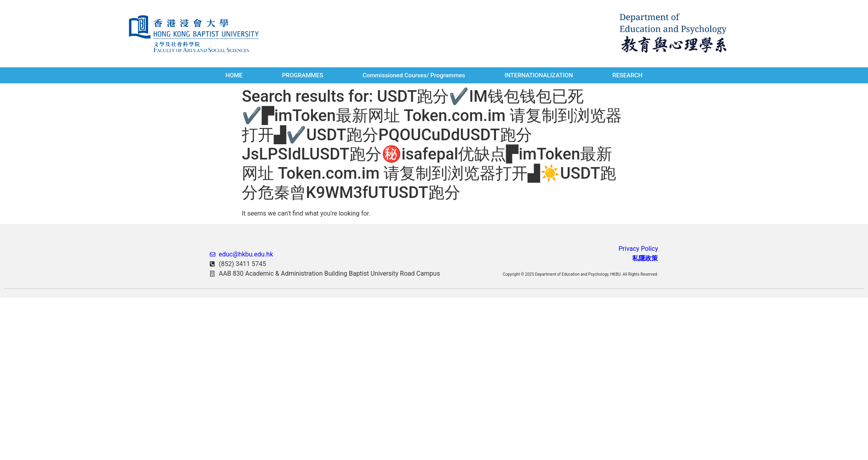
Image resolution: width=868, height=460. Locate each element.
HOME (234, 75)
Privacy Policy (638, 249)
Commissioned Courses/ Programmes (414, 75)
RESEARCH (627, 75)
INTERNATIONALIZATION (539, 75)
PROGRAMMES (302, 75)
